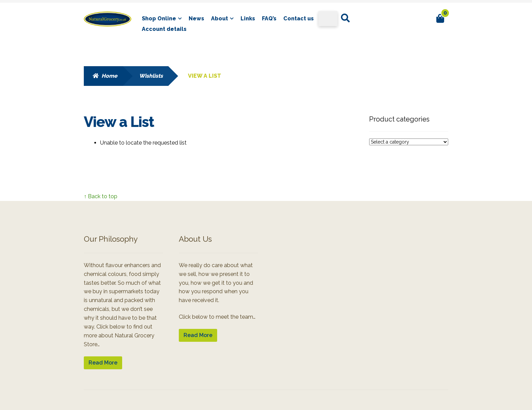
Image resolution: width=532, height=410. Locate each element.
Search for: (345, 18)
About (220, 18)
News (196, 18)
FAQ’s (269, 18)
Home (109, 76)
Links (248, 18)
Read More (103, 363)
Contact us (299, 18)
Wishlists (151, 76)
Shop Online (159, 18)
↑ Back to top (101, 196)
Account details (164, 29)
